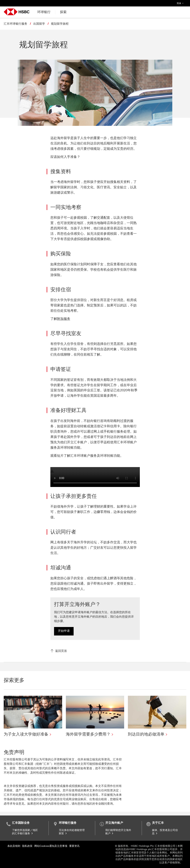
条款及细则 (14, 846)
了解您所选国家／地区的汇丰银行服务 (25, 832)
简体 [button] (181, 2)
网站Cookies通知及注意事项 (51, 846)
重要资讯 (74, 846)
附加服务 (64, 319)
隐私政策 (27, 846)
